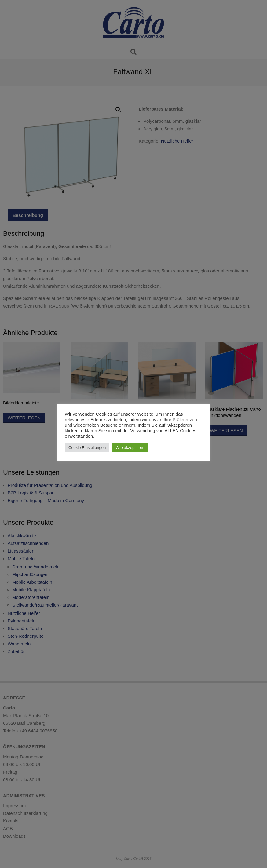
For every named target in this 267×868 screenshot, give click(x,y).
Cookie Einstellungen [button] (87, 448)
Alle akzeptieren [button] (130, 448)
